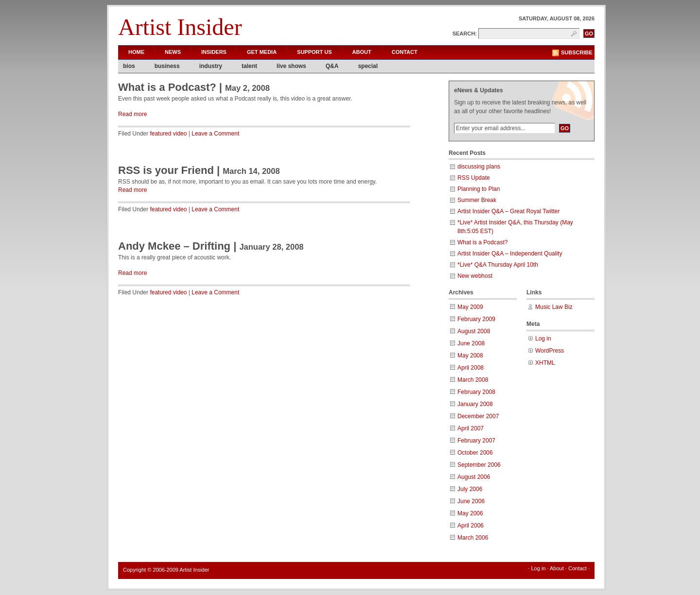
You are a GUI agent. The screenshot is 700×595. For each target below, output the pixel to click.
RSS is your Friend (166, 170)
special (368, 66)
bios (129, 66)
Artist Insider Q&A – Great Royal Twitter (509, 211)
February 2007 (476, 441)
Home (136, 52)
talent (249, 66)
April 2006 (471, 526)
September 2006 (479, 465)
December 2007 (478, 416)
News (173, 52)
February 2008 (476, 392)
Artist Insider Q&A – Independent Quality (510, 254)
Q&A (332, 66)
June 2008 (471, 343)
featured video (168, 134)
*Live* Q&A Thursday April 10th (498, 265)
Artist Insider (180, 27)
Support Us (315, 52)
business (167, 66)
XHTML (545, 363)
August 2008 (474, 331)
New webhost (475, 276)
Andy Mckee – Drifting (174, 246)
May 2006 (470, 513)
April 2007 (471, 428)
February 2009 (476, 319)
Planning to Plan (479, 189)
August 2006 (474, 477)
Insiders (214, 52)
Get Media (262, 52)
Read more (132, 114)
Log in (543, 339)
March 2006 (473, 538)
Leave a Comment (215, 134)
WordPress (550, 351)
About (362, 52)
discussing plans (479, 167)
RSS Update (474, 178)
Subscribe (577, 52)
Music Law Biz (554, 307)
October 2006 (475, 453)
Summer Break (477, 200)
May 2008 (470, 356)
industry (211, 66)
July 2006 (470, 489)
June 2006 (471, 501)
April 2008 (471, 368)
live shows (291, 66)
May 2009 (470, 307)
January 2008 (475, 404)
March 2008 (473, 380)
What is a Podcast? (167, 87)
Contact (405, 52)
